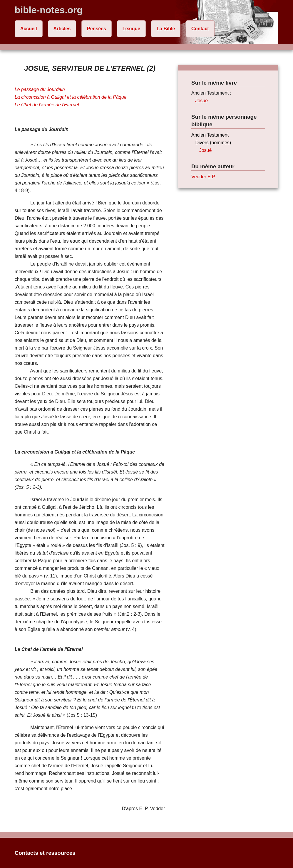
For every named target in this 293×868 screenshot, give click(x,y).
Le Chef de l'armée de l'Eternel (47, 105)
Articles (62, 29)
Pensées (97, 29)
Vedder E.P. (204, 177)
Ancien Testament (210, 135)
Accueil (29, 29)
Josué (201, 101)
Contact (200, 29)
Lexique (131, 29)
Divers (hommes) (213, 143)
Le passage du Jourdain (40, 89)
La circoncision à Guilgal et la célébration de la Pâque (71, 97)
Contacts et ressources (45, 853)
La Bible (166, 29)
